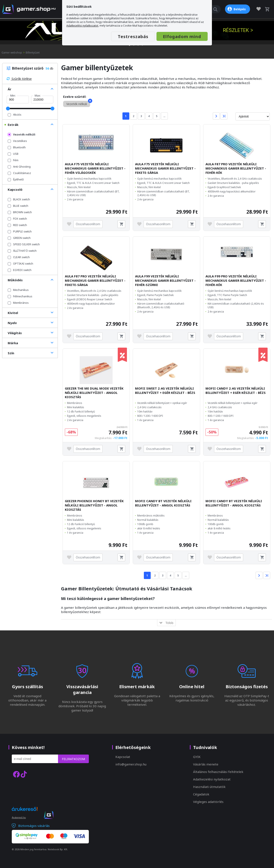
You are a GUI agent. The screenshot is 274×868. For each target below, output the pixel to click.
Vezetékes (17, 141)
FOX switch (17, 219)
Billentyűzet (33, 53)
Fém (13, 160)
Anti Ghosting (19, 167)
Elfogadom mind (182, 36)
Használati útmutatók (209, 787)
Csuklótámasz (19, 173)
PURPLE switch (20, 231)
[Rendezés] (253, 116)
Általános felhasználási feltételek (218, 772)
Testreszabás (133, 36)
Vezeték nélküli (22, 134)
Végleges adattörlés (208, 802)
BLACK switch (19, 199)
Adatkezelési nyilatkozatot (82, 26)
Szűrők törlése (19, 79)
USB (13, 154)
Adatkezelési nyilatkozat (212, 779)
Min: (13, 95)
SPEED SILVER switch (24, 244)
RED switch (17, 225)
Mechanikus (18, 290)
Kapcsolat (123, 757)
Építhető (16, 179)
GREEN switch (19, 238)
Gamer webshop (12, 53)
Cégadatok (201, 794)
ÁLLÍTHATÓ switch (22, 251)
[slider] (8, 109)
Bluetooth (17, 147)
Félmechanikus (20, 296)
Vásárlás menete (206, 764)
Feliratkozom (73, 759)
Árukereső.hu (19, 817)
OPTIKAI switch (20, 264)
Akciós (15, 115)
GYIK (197, 757)
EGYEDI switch (20, 270)
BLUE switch (18, 206)
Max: (38, 95)
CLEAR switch (19, 257)
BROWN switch (20, 212)
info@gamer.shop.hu (131, 764)
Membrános (18, 303)
